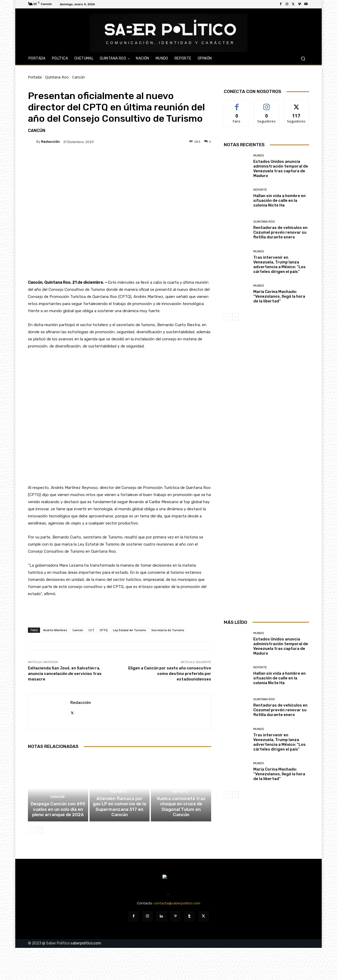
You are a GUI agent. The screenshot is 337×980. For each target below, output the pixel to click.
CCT (91, 630)
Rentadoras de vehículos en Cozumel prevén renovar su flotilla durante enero (280, 232)
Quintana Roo (57, 77)
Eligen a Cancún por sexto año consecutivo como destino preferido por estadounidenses (170, 674)
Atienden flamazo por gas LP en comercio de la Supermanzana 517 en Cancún (120, 814)
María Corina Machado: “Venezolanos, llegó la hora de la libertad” (279, 296)
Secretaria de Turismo (168, 630)
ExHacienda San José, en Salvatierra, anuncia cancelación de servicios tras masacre (65, 674)
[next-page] (40, 836)
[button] (303, 59)
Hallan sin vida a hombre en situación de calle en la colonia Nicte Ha (279, 200)
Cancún (78, 77)
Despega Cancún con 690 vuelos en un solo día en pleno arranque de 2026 (58, 816)
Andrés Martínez (55, 630)
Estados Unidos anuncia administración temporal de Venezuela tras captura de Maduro (281, 169)
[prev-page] (31, 836)
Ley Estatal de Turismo (130, 630)
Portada (35, 77)
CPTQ (104, 630)
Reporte (119, 800)
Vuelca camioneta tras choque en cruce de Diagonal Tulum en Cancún (181, 816)
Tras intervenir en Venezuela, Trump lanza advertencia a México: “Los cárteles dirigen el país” (279, 264)
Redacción (50, 142)
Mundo (259, 156)
